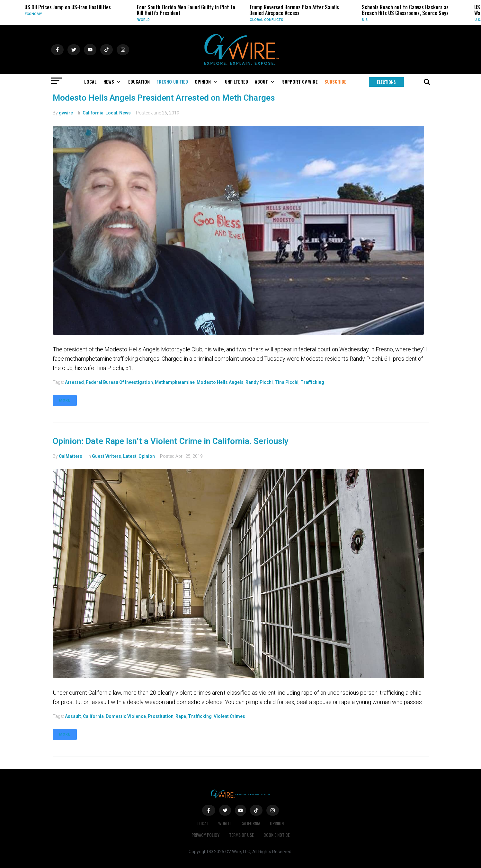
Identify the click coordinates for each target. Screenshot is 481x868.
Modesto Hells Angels (220, 382)
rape (181, 716)
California (93, 113)
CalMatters (71, 456)
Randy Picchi (259, 382)
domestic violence (126, 716)
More (65, 400)
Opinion (147, 456)
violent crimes (229, 716)
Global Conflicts (266, 20)
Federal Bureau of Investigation (119, 382)
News (125, 113)
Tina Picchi (287, 382)
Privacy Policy (205, 835)
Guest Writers (107, 456)
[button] (112, 82)
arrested (74, 382)
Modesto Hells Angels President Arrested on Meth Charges (164, 98)
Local (111, 113)
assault (73, 716)
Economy (33, 14)
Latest (130, 456)
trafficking (312, 382)
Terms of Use (241, 835)
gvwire (66, 113)
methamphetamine (175, 382)
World (143, 20)
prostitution (161, 716)
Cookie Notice (277, 835)
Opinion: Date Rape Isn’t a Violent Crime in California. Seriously (171, 441)
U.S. (365, 20)
